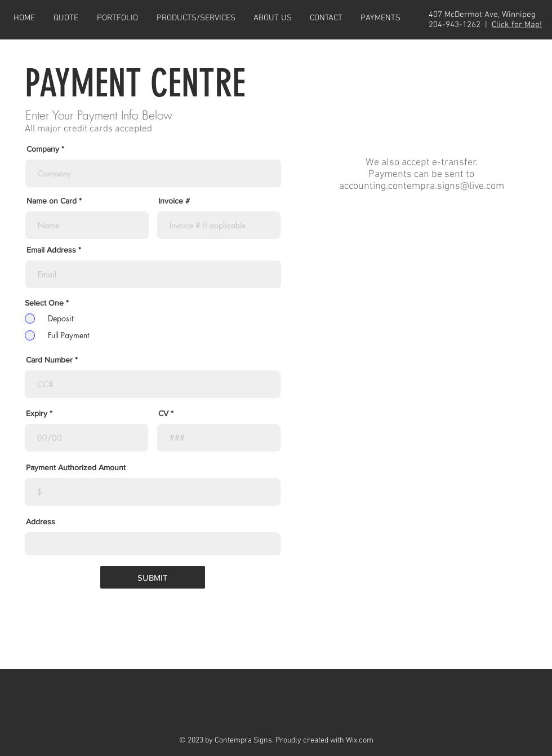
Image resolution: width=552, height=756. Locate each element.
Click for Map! (517, 25)
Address (41, 521)
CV (163, 413)
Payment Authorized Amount (76, 467)
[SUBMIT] (153, 577)
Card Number (49, 360)
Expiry (37, 413)
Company (43, 149)
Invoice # (174, 201)
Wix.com (360, 740)
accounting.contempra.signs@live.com (422, 186)
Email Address (51, 250)
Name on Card (52, 201)
